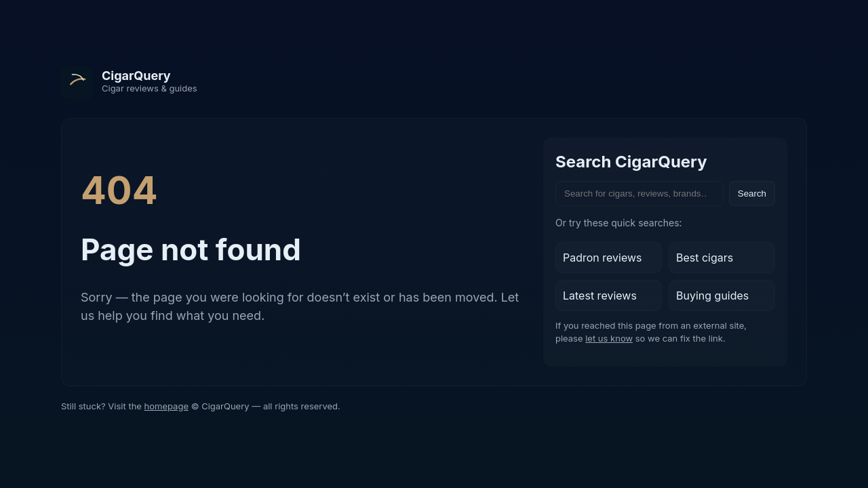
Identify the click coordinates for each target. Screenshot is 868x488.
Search (752, 194)
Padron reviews (603, 258)
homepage (166, 406)
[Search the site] (639, 194)
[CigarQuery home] (129, 83)
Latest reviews (600, 296)
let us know (609, 338)
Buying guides (712, 296)
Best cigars (705, 258)
